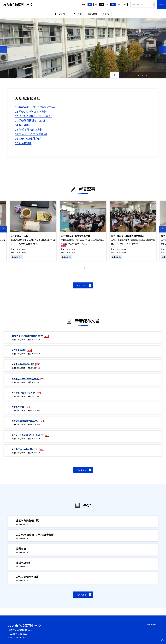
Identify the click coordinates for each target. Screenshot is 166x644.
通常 (90, 5)
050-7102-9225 (20, 634)
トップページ (63, 14)
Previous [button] (3, 50)
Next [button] (163, 50)
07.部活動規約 (23, 143)
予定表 (106, 14)
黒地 (102, 5)
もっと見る (82, 285)
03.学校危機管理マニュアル (30, 120)
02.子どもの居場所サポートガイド (34, 116)
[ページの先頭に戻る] (163, 641)
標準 (113, 5)
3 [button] (147, 75)
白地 (96, 5)
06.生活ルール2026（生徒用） (31, 134)
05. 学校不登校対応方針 (29, 129)
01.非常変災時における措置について (36, 107)
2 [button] (143, 75)
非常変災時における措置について (28, 336)
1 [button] (139, 75)
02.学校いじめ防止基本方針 (31, 111)
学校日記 (79, 14)
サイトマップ (152, 624)
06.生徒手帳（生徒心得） (28, 139)
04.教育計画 (22, 125)
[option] (83, 48)
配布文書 (93, 14)
